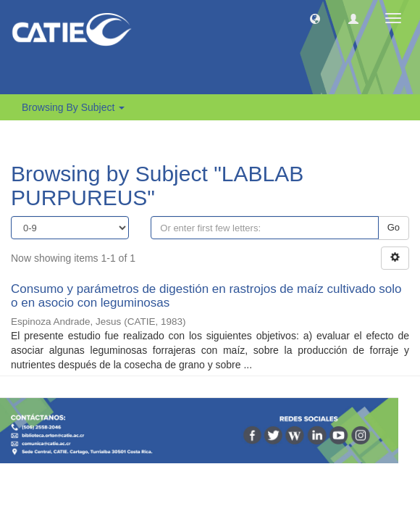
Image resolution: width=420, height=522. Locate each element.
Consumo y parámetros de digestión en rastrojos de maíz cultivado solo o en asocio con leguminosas (206, 296)
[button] (315, 18)
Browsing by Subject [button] (73, 107)
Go (394, 227)
